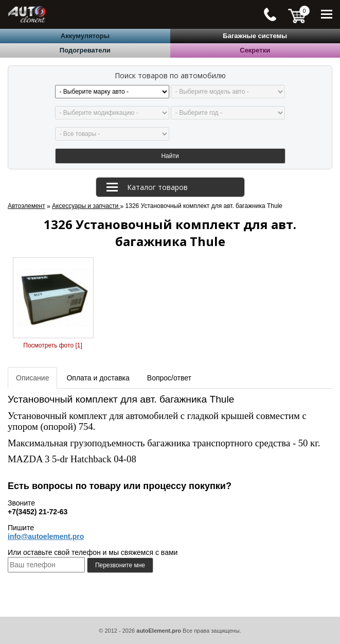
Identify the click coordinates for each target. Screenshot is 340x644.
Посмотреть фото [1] (52, 345)
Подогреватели (85, 50)
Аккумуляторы (85, 36)
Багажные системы (255, 36)
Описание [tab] (32, 378)
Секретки (255, 50)
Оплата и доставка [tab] (98, 378)
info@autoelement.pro (46, 536)
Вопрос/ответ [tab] (169, 378)
